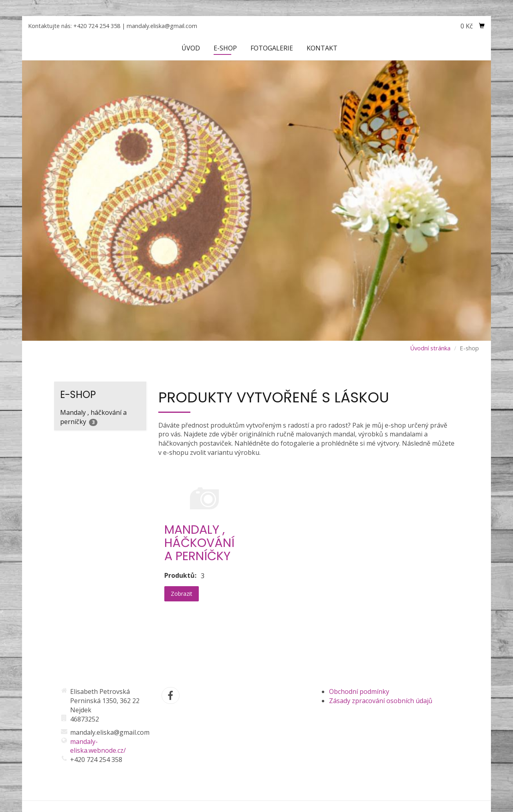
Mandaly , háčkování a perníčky (93, 417)
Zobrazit (182, 594)
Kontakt (322, 48)
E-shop (225, 48)
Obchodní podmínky (359, 691)
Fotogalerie (272, 48)
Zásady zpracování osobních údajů (381, 701)
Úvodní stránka (430, 348)
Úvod (191, 48)
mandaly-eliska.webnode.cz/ (98, 746)
